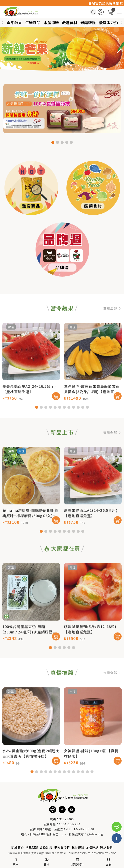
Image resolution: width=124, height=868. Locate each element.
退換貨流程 (62, 847)
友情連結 (92, 847)
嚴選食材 (70, 22)
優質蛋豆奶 (108, 22)
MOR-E (112, 853)
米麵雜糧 (88, 22)
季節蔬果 (14, 22)
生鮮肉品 (33, 22)
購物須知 (78, 847)
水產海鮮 (51, 22)
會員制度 (46, 847)
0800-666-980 (70, 824)
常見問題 (32, 847)
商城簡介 (18, 847)
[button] (122, 23)
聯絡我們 (106, 847)
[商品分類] (119, 12)
